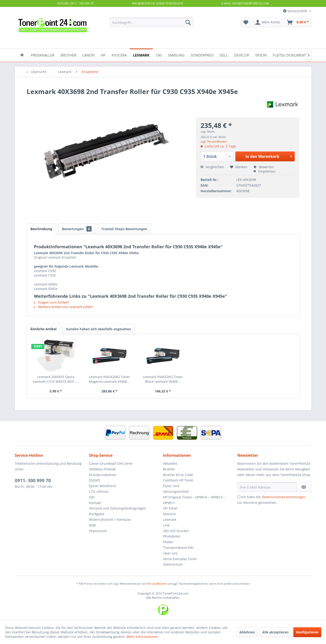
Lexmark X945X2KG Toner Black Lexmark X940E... (163, 379)
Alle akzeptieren (275, 632)
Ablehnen (247, 632)
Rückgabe (97, 514)
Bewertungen (77, 229)
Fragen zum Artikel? (52, 302)
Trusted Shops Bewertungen (124, 229)
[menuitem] (151, 22)
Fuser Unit (171, 486)
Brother (169, 469)
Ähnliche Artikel (43, 329)
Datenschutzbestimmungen (284, 497)
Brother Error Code (178, 475)
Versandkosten (157, 584)
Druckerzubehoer (103, 475)
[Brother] (68, 55)
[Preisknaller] (43, 55)
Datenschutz (173, 564)
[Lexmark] (141, 55)
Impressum (98, 531)
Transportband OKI (178, 548)
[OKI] (159, 55)
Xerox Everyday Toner (180, 559)
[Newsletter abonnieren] (304, 487)
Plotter (168, 542)
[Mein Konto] (268, 22)
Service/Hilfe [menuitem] (296, 11)
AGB (92, 525)
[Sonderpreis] (202, 55)
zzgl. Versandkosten (214, 141)
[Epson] (261, 55)
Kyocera (169, 514)
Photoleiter (172, 536)
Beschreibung (41, 229)
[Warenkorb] (298, 22)
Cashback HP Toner (178, 480)
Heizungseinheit (176, 491)
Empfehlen (264, 171)
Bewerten (264, 167)
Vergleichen (212, 167)
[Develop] (242, 55)
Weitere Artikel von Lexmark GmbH (63, 307)
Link (166, 525)
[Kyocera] (119, 55)
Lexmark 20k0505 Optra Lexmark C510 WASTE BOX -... (56, 379)
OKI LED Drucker (176, 531)
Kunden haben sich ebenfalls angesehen (99, 329)
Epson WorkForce (103, 486)
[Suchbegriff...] (151, 22)
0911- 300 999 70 (33, 481)
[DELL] (224, 55)
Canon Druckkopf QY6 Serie (111, 463)
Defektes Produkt (102, 469)
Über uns (170, 553)
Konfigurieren (307, 632)
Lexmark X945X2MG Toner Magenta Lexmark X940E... (109, 379)
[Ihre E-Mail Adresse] (267, 487)
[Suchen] (188, 22)
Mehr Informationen (142, 637)
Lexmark (170, 520)
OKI (92, 497)
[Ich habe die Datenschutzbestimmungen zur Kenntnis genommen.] (239, 497)
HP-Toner (170, 508)
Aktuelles (170, 463)
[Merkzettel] (246, 22)
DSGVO (95, 480)
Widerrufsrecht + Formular (110, 520)
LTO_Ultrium (99, 491)
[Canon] (89, 55)
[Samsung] (176, 55)
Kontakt (95, 503)
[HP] (103, 55)
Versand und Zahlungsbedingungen (117, 508)
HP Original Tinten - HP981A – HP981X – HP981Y (194, 500)
